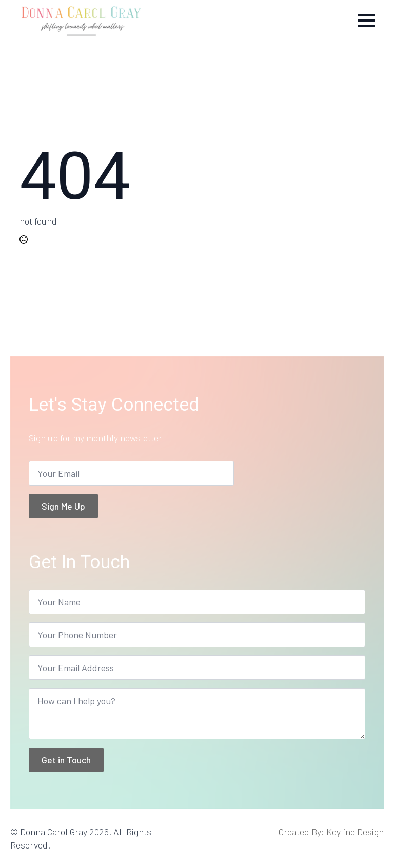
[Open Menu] (366, 21)
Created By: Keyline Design (331, 832)
